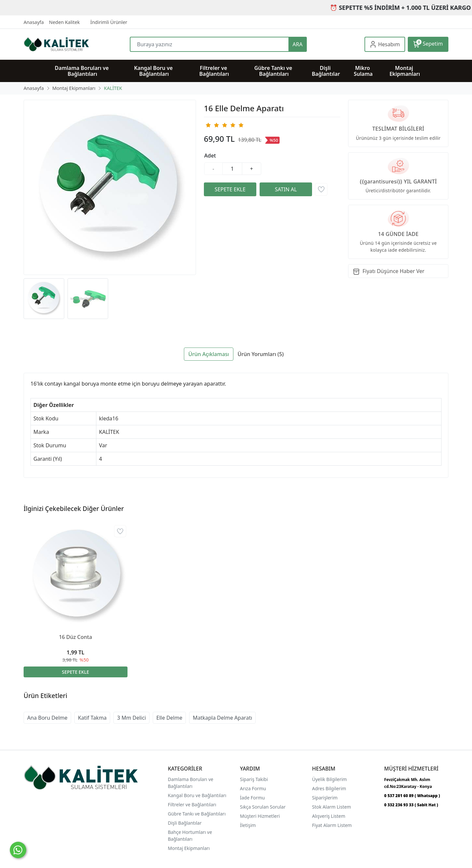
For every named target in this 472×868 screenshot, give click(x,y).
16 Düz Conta (76, 637)
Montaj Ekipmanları (189, 848)
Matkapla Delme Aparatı (222, 718)
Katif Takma (92, 718)
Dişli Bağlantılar (185, 823)
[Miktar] (232, 169)
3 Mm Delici (131, 718)
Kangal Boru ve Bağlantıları (197, 795)
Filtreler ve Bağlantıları (192, 804)
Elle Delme (169, 718)
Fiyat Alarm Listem (332, 825)
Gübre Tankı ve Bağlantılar (196, 814)
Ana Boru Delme (47, 718)
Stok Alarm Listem (332, 807)
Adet (210, 156)
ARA (298, 44)
